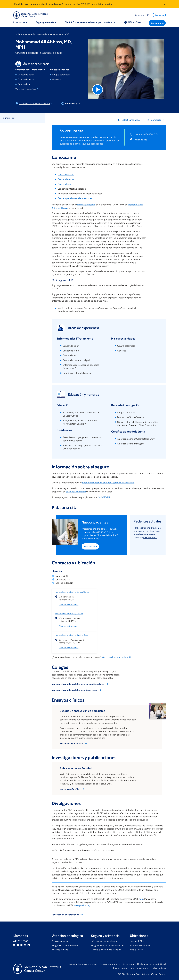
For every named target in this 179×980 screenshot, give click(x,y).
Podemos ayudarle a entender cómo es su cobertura (108, 483)
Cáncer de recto (66, 179)
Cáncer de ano (65, 184)
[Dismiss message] (164, 4)
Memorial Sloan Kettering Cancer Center (72, 592)
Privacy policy (120, 968)
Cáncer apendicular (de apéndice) (75, 198)
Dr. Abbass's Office (36, 104)
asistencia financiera (76, 492)
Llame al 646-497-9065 (146, 134)
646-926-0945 (83, 4)
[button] (149, 15)
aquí (141, 899)
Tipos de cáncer (60, 941)
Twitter (21, 945)
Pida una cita (141, 140)
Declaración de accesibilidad (151, 964)
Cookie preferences (110, 964)
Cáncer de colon (66, 174)
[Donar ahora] (157, 23)
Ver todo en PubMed (70, 789)
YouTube (25, 945)
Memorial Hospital (86, 205)
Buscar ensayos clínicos (71, 744)
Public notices (159, 968)
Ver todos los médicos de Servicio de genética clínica (78, 684)
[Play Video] (98, 90)
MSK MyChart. (150, 538)
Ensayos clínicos (60, 950)
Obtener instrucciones (69, 605)
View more (27, 89)
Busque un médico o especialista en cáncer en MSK (44, 34)
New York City (137, 941)
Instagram (14, 945)
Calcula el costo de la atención (106, 950)
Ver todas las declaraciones (65, 915)
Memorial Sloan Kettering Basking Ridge (72, 635)
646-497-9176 (105, 497)
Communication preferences (83, 964)
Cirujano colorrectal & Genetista (40, 53)
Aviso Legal (129, 964)
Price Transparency (139, 968)
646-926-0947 (21, 941)
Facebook (18, 945)
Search (160, 15)
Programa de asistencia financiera (108, 945)
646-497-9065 (99, 532)
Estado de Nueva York (141, 945)
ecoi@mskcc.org (82, 905)
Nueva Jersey (136, 950)
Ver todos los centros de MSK (116, 657)
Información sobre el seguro (105, 941)
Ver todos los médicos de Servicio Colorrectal (75, 690)
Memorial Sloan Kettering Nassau (69, 614)
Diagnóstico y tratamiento (65, 945)
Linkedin (29, 945)
